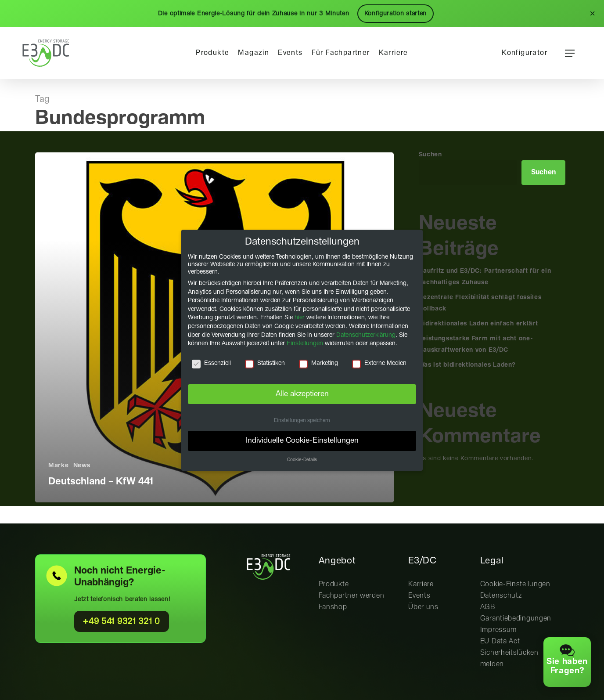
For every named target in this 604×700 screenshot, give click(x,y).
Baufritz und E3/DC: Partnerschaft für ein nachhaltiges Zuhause (485, 277)
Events (419, 596)
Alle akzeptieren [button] (302, 393)
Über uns (423, 607)
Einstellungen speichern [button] (302, 420)
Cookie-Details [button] (302, 460)
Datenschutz (501, 596)
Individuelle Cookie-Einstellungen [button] (302, 440)
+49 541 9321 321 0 (122, 622)
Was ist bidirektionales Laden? (467, 365)
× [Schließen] (592, 14)
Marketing (318, 363)
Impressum (498, 630)
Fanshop (333, 607)
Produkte (334, 584)
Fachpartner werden (352, 596)
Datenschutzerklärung (366, 335)
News (82, 465)
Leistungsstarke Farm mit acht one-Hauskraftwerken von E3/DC (476, 344)
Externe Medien (379, 363)
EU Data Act (500, 641)
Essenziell (211, 363)
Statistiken (265, 363)
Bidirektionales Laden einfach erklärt (478, 324)
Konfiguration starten (396, 14)
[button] (570, 53)
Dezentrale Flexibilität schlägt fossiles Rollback (480, 303)
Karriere (421, 584)
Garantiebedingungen (516, 619)
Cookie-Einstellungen (515, 584)
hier (300, 318)
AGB (488, 607)
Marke (59, 465)
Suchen (430, 155)
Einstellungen (305, 343)
